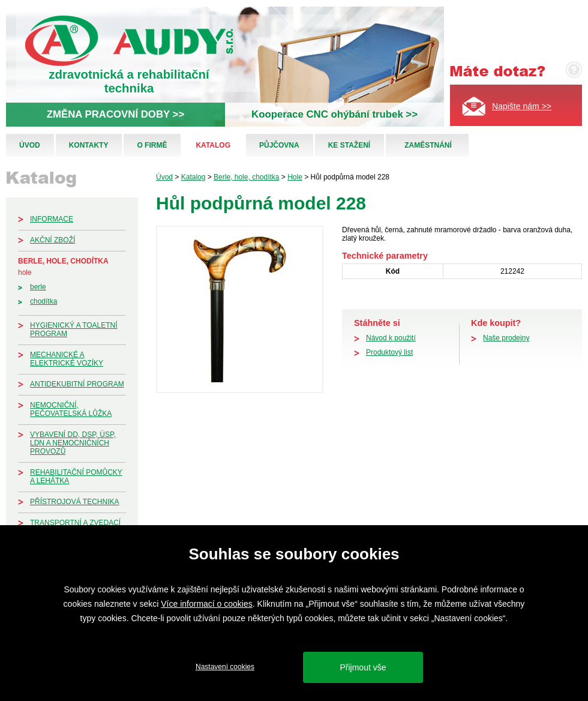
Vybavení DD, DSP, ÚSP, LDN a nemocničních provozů (73, 443)
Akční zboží (52, 240)
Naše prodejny (506, 338)
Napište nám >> (522, 106)
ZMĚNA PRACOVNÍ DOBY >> (115, 114)
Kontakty (89, 145)
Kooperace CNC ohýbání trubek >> (334, 114)
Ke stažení (349, 145)
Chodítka (43, 301)
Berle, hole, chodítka (63, 261)
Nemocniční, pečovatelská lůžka (71, 409)
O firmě (152, 145)
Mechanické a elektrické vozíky (67, 359)
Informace (52, 219)
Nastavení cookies (225, 667)
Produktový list (389, 352)
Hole (25, 272)
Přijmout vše (363, 667)
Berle (38, 287)
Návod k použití (391, 338)
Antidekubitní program (77, 384)
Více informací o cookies (207, 604)
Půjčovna (279, 145)
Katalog (213, 145)
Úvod (30, 145)
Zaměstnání (428, 145)
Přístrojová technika (74, 502)
